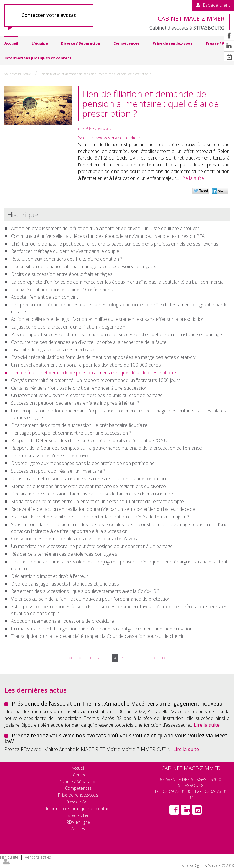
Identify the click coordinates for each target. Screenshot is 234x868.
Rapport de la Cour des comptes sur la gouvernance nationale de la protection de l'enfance (106, 448)
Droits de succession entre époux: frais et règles (62, 274)
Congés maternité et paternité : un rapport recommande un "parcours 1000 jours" (97, 380)
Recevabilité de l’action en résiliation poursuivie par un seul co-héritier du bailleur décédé (103, 509)
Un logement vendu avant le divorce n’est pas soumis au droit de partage (88, 395)
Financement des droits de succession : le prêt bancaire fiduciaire (79, 425)
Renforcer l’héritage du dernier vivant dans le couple (65, 251)
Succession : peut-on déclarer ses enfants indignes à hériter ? (75, 403)
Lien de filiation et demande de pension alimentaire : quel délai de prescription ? (95, 74)
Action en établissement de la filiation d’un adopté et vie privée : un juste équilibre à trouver (105, 228)
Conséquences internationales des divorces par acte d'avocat (76, 539)
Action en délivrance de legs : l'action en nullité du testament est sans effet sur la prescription (108, 319)
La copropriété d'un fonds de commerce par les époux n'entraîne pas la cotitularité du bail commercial (118, 282)
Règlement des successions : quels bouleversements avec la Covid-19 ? (85, 591)
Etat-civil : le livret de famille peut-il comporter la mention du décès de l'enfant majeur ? (100, 517)
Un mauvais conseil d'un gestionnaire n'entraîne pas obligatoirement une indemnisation (102, 629)
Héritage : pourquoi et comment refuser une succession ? (71, 433)
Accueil (11, 43)
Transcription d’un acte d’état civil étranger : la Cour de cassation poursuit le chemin (98, 636)
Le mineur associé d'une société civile (50, 456)
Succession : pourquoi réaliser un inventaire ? (58, 471)
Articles (78, 829)
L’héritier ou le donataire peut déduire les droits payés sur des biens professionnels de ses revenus (115, 244)
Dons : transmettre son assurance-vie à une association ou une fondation (88, 479)
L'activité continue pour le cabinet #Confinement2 (63, 290)
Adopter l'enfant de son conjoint (45, 297)
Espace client (216, 5)
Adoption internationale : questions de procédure (62, 621)
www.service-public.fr (118, 138)
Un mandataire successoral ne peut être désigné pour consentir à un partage (92, 546)
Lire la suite (192, 178)
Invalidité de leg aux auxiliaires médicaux (53, 350)
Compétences (126, 43)
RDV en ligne (78, 822)
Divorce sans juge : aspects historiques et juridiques (65, 584)
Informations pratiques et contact (38, 58)
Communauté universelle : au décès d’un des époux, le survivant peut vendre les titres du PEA (109, 236)
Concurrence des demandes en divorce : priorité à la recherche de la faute (89, 342)
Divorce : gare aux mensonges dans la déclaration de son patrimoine (83, 463)
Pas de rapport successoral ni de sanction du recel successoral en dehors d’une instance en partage (116, 334)
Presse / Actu (78, 802)
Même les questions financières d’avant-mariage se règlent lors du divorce (88, 486)
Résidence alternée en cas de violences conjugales (64, 554)
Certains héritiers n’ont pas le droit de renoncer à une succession (79, 388)
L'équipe (40, 43)
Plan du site (9, 857)
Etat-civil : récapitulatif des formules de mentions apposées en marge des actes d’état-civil (104, 357)
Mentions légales (38, 857)
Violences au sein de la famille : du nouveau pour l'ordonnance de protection (91, 599)
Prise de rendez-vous (172, 43)
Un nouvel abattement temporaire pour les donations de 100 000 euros (86, 365)
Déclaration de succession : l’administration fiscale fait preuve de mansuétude (92, 494)
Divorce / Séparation (80, 43)
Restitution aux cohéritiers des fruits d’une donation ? (66, 259)
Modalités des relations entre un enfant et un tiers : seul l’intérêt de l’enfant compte (97, 501)
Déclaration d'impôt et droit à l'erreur (50, 576)
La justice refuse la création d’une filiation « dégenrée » (68, 327)
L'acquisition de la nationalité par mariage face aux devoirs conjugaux (83, 266)
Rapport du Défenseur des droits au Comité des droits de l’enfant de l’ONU (89, 440)
